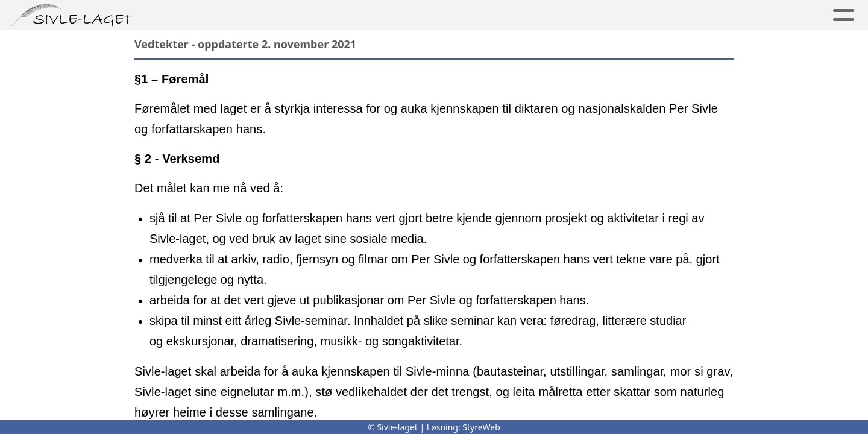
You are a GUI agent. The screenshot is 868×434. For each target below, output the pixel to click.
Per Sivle (199, 15)
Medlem (469, 15)
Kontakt (721, 15)
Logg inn (798, 15)
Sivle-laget (388, 15)
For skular (639, 15)
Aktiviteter (550, 15)
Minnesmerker (290, 15)
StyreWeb (481, 427)
